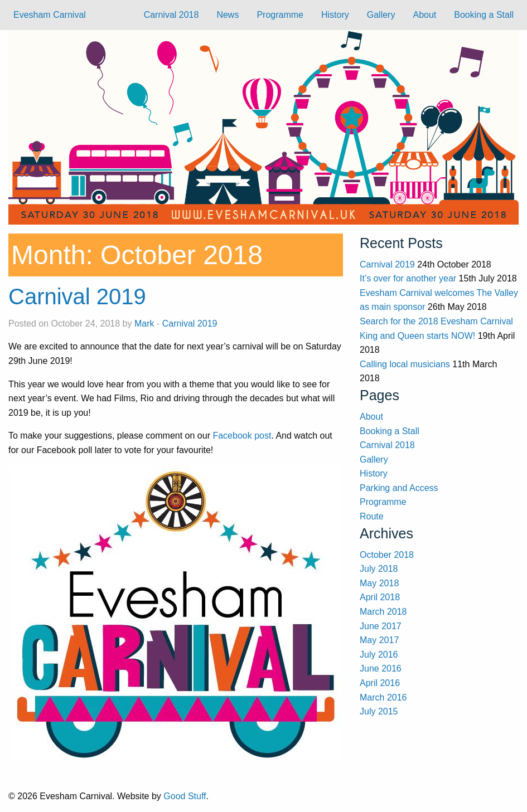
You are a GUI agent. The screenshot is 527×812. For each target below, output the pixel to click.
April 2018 (380, 597)
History (335, 15)
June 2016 (381, 668)
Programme (280, 15)
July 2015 (379, 711)
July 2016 (379, 655)
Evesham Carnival (50, 15)
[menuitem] (171, 15)
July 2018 (379, 569)
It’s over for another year (408, 278)
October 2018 (387, 555)
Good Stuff (185, 796)
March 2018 (383, 612)
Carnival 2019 (77, 296)
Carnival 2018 (171, 15)
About (424, 15)
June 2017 (381, 626)
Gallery (381, 15)
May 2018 (379, 583)
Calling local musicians (405, 364)
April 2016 (380, 683)
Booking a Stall (484, 15)
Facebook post (242, 436)
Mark (144, 324)
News (228, 15)
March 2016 (383, 697)
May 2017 (379, 640)
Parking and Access (399, 488)
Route (372, 516)
